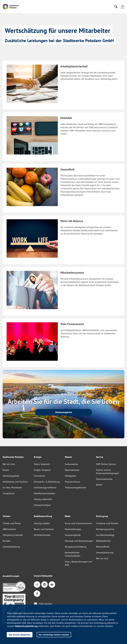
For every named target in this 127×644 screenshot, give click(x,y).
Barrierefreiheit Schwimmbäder (73, 554)
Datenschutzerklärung (26, 626)
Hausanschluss (72, 482)
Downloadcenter (104, 479)
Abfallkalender (103, 541)
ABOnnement (9, 529)
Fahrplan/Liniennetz (13, 535)
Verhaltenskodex (42, 535)
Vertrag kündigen (42, 505)
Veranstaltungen (73, 529)
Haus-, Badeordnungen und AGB (78, 563)
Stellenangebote (11, 476)
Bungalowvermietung (76, 547)
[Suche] (116, 7)
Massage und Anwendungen (79, 541)
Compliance (8, 493)
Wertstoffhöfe (103, 547)
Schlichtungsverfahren (45, 487)
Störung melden (42, 523)
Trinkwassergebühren (75, 487)
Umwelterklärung (11, 547)
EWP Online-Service (106, 464)
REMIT (99, 485)
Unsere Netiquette (43, 576)
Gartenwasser (72, 464)
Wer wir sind (9, 464)
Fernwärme (39, 476)
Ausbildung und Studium (15, 482)
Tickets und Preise (12, 523)
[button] (123, 7)
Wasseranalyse (72, 470)
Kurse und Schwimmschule (78, 523)
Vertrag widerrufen (43, 499)
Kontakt (7, 541)
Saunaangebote (73, 535)
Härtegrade (70, 476)
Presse (6, 470)
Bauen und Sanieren (44, 529)
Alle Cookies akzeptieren (20, 635)
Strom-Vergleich (42, 464)
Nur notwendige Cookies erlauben (54, 635)
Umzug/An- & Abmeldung (47, 482)
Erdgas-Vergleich (42, 470)
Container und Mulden (107, 523)
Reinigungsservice (105, 529)
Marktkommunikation (45, 493)
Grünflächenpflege (105, 535)
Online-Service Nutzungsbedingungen (108, 472)
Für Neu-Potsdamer (12, 487)
